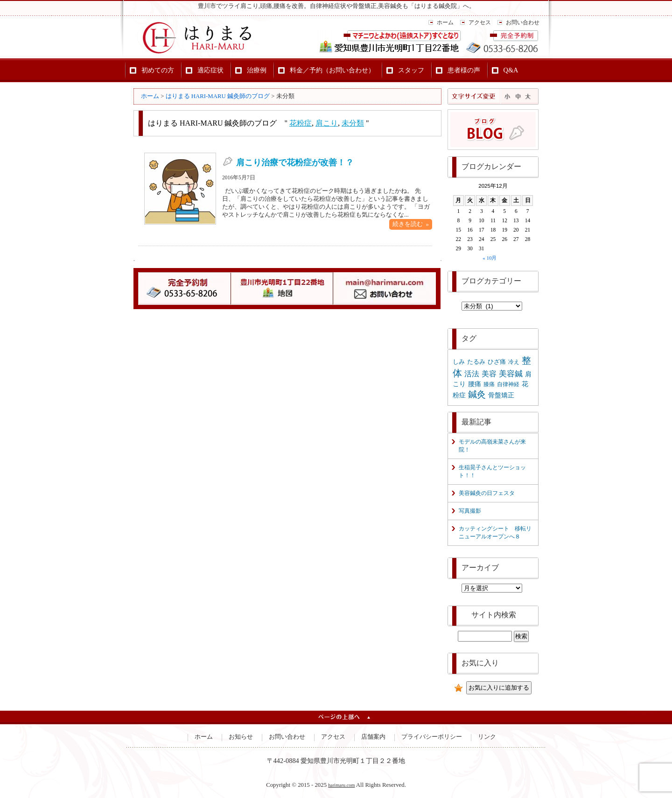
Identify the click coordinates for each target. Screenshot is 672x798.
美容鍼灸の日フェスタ (487, 493)
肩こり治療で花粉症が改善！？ (295, 162)
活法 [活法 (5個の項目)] (472, 374)
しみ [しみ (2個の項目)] (459, 362)
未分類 (353, 123)
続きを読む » (411, 224)
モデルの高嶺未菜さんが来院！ (492, 446)
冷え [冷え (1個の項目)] (514, 362)
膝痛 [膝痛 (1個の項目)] (489, 384)
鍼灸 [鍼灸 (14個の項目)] (477, 394)
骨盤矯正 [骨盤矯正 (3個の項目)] (501, 395)
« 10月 (490, 258)
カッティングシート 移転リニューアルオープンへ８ (495, 533)
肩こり (327, 123)
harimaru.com (341, 785)
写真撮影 (470, 511)
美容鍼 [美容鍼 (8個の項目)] (511, 374)
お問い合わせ (523, 22)
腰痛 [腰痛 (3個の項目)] (475, 384)
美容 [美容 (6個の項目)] (489, 374)
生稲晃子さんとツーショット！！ (492, 471)
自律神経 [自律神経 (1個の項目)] (508, 384)
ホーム (445, 22)
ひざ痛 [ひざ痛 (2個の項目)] (497, 362)
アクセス (480, 22)
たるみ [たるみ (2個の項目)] (476, 362)
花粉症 (301, 123)
